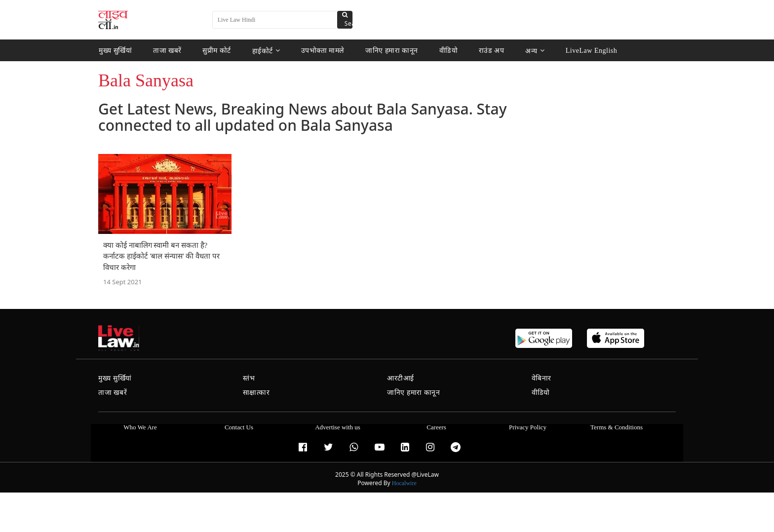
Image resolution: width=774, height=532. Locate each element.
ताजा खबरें (167, 51)
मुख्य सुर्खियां (115, 51)
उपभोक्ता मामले (323, 51)
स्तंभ (249, 378)
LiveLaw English (590, 51)
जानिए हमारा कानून (392, 51)
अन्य (534, 51)
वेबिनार (542, 378)
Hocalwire (404, 483)
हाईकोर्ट (266, 51)
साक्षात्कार (256, 393)
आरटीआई (401, 378)
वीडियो (448, 51)
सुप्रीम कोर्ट (217, 51)
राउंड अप (490, 51)
